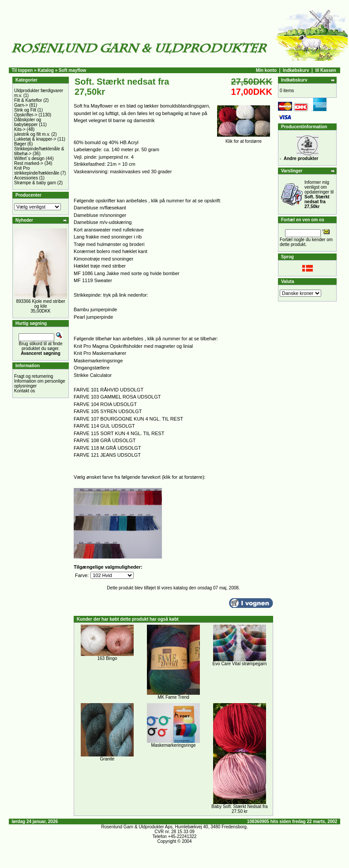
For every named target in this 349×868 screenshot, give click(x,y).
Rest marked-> (29, 163)
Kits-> (20, 129)
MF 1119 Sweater (93, 280)
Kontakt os (24, 391)
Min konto (266, 70)
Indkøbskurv (296, 70)
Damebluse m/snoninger (100, 215)
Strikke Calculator (93, 375)
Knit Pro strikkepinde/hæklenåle (37, 171)
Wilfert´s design (29, 158)
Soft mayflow (72, 70)
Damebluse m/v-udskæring (103, 222)
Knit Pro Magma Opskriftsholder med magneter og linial (133, 346)
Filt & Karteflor (28, 100)
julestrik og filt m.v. (32, 134)
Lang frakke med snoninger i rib (108, 237)
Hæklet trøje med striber (100, 266)
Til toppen (23, 70)
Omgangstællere (92, 368)
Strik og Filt (25, 110)
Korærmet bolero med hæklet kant (111, 251)
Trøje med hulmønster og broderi (109, 244)
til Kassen (325, 70)
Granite (107, 759)
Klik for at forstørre (244, 139)
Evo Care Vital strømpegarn (239, 664)
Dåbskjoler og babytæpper (28, 122)
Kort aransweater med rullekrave (109, 230)
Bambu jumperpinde (95, 309)
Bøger (20, 144)
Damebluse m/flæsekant (100, 208)
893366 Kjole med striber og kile (40, 304)
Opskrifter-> (26, 115)
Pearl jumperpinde (93, 317)
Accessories (26, 178)
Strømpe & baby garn (35, 183)
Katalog (46, 70)
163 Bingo (107, 658)
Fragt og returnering (34, 376)
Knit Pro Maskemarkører (100, 353)
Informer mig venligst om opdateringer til (319, 194)
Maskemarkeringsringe (98, 361)
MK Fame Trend (173, 697)
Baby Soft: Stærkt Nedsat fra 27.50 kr (239, 809)
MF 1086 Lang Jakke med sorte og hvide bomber (127, 273)
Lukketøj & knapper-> (35, 139)
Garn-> (21, 105)
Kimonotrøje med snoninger (103, 259)
